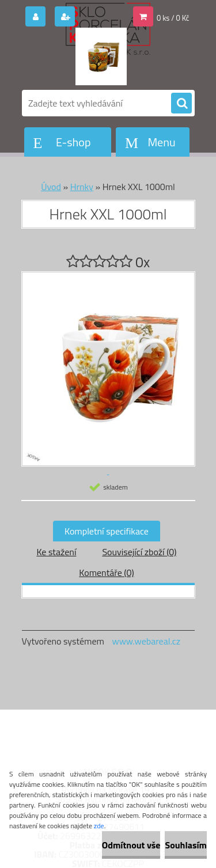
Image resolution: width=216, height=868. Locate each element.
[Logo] (101, 56)
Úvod (51, 187)
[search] (181, 104)
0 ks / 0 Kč (173, 18)
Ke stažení (56, 552)
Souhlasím (186, 845)
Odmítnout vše (131, 845)
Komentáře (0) (106, 573)
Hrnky (82, 187)
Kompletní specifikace (107, 531)
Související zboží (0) (139, 552)
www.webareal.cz (146, 641)
